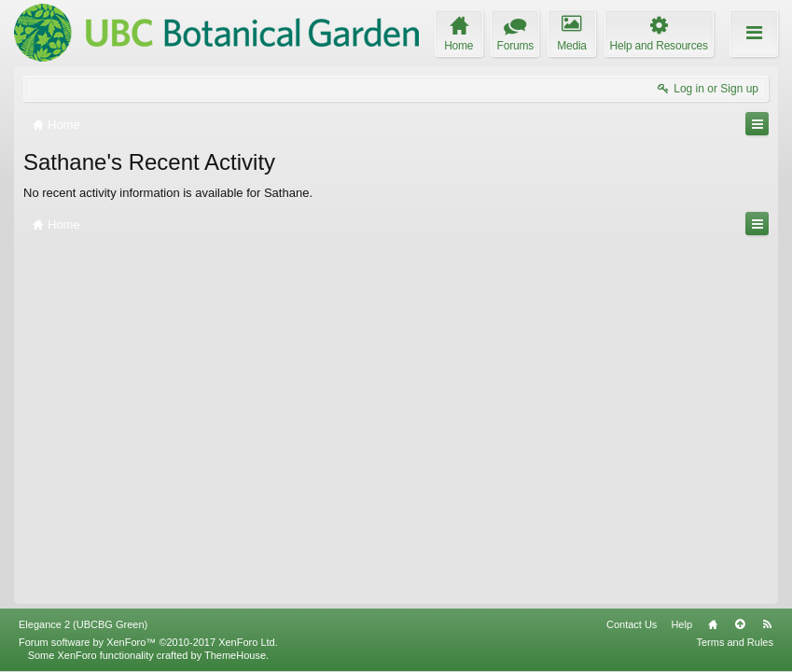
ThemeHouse (235, 655)
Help (681, 624)
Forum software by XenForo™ (148, 642)
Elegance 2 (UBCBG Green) (83, 624)
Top (740, 624)
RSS (767, 624)
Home (713, 624)
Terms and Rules (735, 642)
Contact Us (632, 624)
